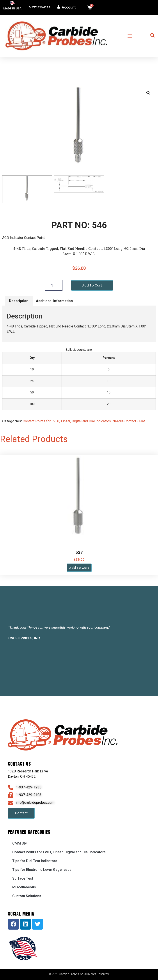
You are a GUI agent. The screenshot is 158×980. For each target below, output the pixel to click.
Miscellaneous (24, 887)
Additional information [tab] (54, 301)
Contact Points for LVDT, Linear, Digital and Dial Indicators (67, 422)
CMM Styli (20, 844)
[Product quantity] (54, 286)
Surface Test (23, 879)
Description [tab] (19, 301)
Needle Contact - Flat (129, 422)
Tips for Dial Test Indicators (35, 861)
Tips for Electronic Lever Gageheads (42, 870)
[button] (130, 36)
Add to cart (92, 286)
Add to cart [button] (79, 568)
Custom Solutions (27, 896)
